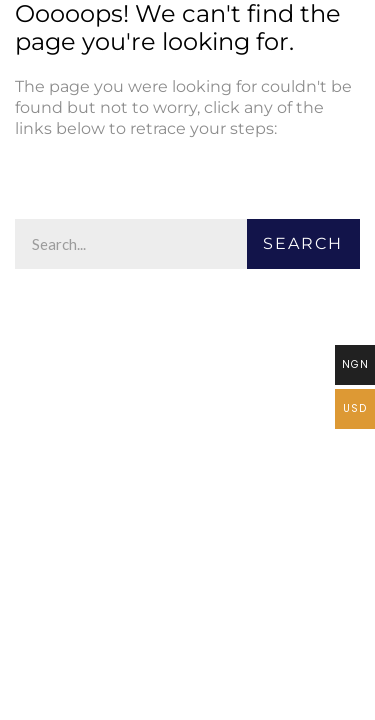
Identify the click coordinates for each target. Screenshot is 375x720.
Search (303, 243)
